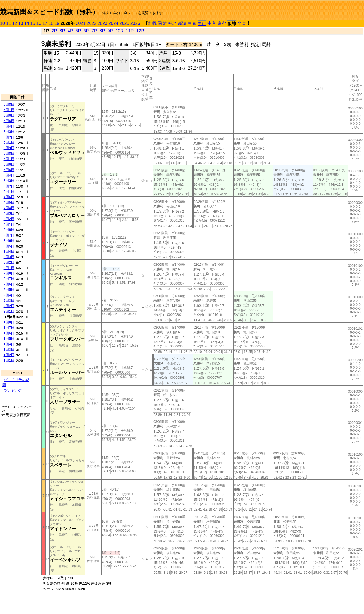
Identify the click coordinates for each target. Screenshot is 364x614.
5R (78, 31)
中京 (212, 23)
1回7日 (9, 328)
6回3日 (9, 132)
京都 (222, 23)
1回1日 (9, 360)
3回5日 (9, 246)
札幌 (152, 23)
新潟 (182, 23)
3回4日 (9, 251)
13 (21, 23)
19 (57, 23)
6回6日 (9, 115)
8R (102, 31)
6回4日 (9, 126)
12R (140, 31)
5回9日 (9, 148)
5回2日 (9, 186)
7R (94, 31)
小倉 (242, 23)
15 (33, 23)
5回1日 (9, 192)
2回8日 (9, 273)
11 (8, 23)
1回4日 (9, 344)
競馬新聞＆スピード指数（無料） (49, 12)
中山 (202, 24)
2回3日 (9, 300)
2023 (103, 23)
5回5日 (9, 170)
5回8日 (9, 153)
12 (15, 23)
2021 (81, 23)
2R (54, 31)
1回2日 (9, 355)
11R (130, 31)
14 (27, 23)
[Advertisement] (17, 60)
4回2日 (9, 219)
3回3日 (9, 257)
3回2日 (9, 262)
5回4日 (9, 175)
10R (119, 31)
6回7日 (9, 110)
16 (39, 23)
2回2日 (9, 306)
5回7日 (9, 159)
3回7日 (9, 235)
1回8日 (9, 322)
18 (51, 23)
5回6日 (9, 164)
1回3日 (9, 349)
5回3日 (9, 181)
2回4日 (9, 295)
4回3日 (9, 213)
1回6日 (9, 333)
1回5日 (9, 339)
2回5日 (9, 290)
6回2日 (9, 137)
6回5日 (9, 121)
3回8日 (9, 230)
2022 (92, 23)
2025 (124, 23)
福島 (172, 23)
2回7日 (9, 279)
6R (86, 31)
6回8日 (9, 104)
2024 (114, 23)
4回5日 (9, 202)
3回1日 (9, 268)
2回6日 (9, 284)
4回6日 (9, 197)
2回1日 (9, 311)
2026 (135, 23)
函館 (162, 23)
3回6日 (9, 241)
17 (45, 23)
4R (70, 31)
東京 (192, 23)
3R (62, 31)
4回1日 (9, 224)
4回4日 (9, 208)
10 (2, 23)
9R (110, 31)
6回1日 (9, 143)
